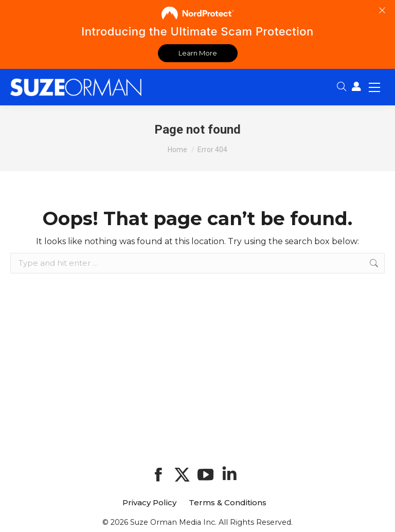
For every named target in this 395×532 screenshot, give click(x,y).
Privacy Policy (149, 503)
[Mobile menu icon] (374, 87)
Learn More (198, 53)
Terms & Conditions (228, 503)
